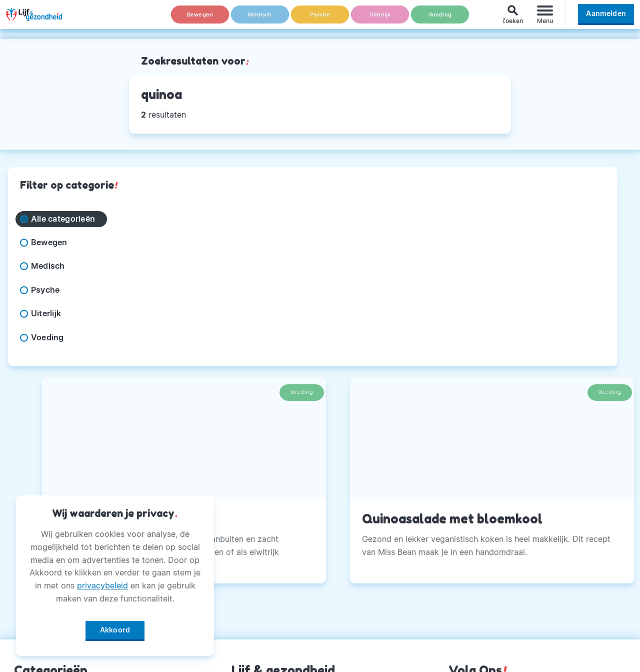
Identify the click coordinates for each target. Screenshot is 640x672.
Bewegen (200, 20)
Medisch (260, 20)
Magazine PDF (260, 591)
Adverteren (254, 541)
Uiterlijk (380, 20)
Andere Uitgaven (265, 516)
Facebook (468, 491)
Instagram (468, 516)
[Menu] (545, 19)
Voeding (440, 20)
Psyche (320, 20)
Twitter (463, 541)
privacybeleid (102, 582)
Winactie (249, 616)
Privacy (246, 566)
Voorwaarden (258, 641)
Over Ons (250, 491)
